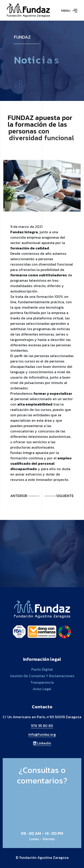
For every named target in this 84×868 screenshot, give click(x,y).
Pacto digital (42, 669)
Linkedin (42, 743)
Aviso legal (42, 689)
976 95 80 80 (42, 726)
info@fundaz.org (42, 734)
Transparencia (42, 682)
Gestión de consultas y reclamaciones (42, 676)
